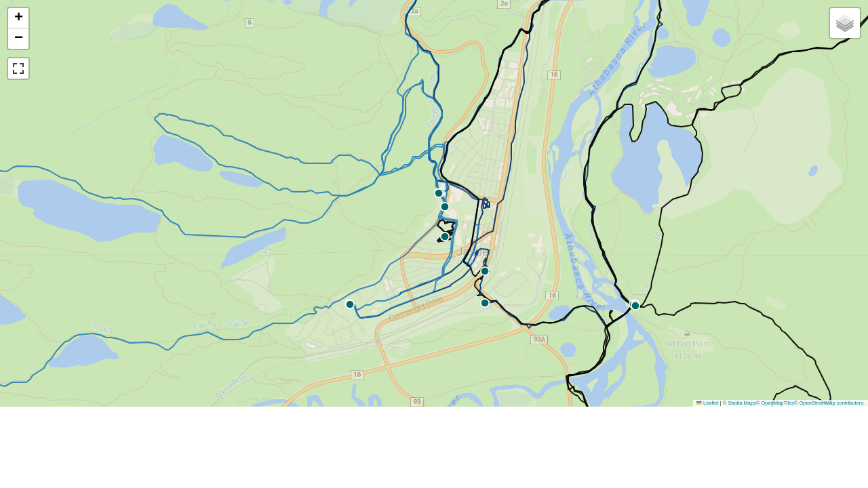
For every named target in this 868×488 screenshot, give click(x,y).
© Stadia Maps (739, 403)
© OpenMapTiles (775, 403)
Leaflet (707, 403)
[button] (485, 303)
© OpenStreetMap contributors (829, 403)
